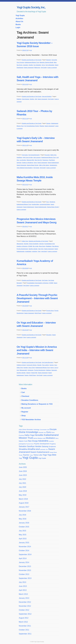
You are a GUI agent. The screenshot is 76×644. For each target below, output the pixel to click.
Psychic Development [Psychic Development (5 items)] (42, 444)
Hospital (26, 368)
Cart (23, 392)
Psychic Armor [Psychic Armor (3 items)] (30, 444)
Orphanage (31, 370)
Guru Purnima (20, 62)
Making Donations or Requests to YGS (37, 404)
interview (42, 244)
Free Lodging (45, 365)
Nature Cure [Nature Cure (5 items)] (23, 441)
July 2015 (23, 531)
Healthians (20, 157)
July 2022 (23, 479)
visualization (28, 251)
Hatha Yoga (53, 155)
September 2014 (25, 554)
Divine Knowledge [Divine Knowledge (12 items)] (29, 432)
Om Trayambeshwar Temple (31, 126)
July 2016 (23, 515)
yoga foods (44, 251)
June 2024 (23, 471)
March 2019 (23, 499)
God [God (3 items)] (45, 432)
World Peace (38, 313)
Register (25, 412)
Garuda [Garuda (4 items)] (41, 432)
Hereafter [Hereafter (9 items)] (39, 435)
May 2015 (23, 535)
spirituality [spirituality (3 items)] (43, 449)
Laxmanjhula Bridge (45, 204)
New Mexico (55, 246)
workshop (35, 251)
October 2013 (24, 574)
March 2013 (23, 594)
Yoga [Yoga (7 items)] (45, 455)
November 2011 (25, 626)
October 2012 (24, 610)
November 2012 (25, 606)
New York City (38, 160)
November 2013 (25, 570)
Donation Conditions (30, 400)
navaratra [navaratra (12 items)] (43, 441)
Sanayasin (54, 370)
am (31, 50)
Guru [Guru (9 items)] (49, 432)
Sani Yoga (41, 249)
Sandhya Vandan (33, 249)
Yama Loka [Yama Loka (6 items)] (38, 455)
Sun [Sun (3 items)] (47, 449)
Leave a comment (52, 68)
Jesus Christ (31, 368)
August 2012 (24, 618)
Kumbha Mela (35, 204)
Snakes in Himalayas (28, 163)
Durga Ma (54, 60)
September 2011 (25, 634)
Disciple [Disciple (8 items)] (53, 429)
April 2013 (23, 590)
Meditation (49, 246)
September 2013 (25, 578)
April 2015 (23, 539)
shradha (31, 65)
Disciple (39, 365)
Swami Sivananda (21, 165)
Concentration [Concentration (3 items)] (43, 430)
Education (49, 335)
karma (52, 368)
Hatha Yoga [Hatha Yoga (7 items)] (29, 435)
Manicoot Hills (30, 160)
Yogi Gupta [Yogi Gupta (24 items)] (30, 458)
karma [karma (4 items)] (35, 438)
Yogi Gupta (20, 15)
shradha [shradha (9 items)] (31, 449)
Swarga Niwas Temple (33, 165)
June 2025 (23, 467)
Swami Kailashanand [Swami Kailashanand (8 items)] (40, 452)
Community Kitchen (31, 365)
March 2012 (23, 622)
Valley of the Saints (44, 165)
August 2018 (24, 503)
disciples (26, 244)
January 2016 (24, 523)
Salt (36, 99)
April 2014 (23, 558)
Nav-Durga (20, 65)
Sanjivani (19, 163)
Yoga (39, 251)
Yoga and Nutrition (47, 96)
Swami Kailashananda (41, 207)
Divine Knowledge (34, 244)
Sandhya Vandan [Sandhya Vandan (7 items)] (34, 446)
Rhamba (42, 126)
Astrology (49, 60)
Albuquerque (20, 244)
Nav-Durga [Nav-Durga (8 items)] (33, 441)
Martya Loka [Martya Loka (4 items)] (42, 438)
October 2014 (24, 551)
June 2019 (23, 491)
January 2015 (24, 543)
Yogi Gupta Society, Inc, (31, 7)
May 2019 (23, 495)
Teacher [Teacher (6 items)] (26, 455)
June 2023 (23, 475)
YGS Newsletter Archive (31, 420)
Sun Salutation (37, 65)
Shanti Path (34, 373)
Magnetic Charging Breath (46, 62)
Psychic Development (22, 249)
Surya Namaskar (50, 65)
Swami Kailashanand (53, 163)
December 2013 (25, 566)
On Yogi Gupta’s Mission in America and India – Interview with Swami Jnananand (37, 350)
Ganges (48, 123)
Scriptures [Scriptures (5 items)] (52, 447)
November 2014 (25, 547)
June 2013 (23, 586)
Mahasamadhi (23, 370)
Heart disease (26, 99)
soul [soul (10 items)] (38, 449)
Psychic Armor (50, 311)
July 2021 (23, 483)
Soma (35, 163)
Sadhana (48, 370)
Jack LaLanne (37, 157)
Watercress (37, 68)
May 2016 (23, 519)
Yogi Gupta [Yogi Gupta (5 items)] (42, 458)
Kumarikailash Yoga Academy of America (38, 283)
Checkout (25, 396)
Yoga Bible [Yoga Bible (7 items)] (52, 455)
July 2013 (23, 582)
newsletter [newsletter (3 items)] (51, 441)
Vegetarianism (53, 165)
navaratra (25, 65)
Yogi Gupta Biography (34, 155)
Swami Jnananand (29, 68)
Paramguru (45, 160)
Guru (48, 202)
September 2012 (25, 614)
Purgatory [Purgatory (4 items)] (53, 444)
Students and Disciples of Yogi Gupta (31, 60)
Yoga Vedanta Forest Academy (25, 168)
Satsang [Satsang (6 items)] (45, 446)
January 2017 (24, 507)
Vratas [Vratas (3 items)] (31, 455)
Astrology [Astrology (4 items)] (36, 430)
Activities (19, 18)
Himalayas (52, 202)
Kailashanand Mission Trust (32, 62)
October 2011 (24, 630)
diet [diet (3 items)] (48, 430)
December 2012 (25, 602)
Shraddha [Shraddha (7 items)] (23, 449)
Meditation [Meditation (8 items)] (50, 438)
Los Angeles (23, 160)
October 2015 (24, 527)
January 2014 (24, 562)
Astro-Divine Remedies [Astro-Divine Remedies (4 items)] (26, 430)
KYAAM (30, 246)
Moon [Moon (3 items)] (57, 438)
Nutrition (32, 99)
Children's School (21, 365)
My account (26, 408)
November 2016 (25, 511)
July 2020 (23, 487)
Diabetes (19, 99)
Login (18, 27)
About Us (19, 21)
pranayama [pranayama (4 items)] (22, 444)
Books (18, 24)
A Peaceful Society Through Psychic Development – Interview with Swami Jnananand (37, 298)
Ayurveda (47, 155)
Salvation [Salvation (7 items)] (23, 446)
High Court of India (28, 157)
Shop (24, 416)
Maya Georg (42, 246)
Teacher (26, 375)
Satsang (28, 373)
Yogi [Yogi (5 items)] (20, 458)
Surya (43, 65)
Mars (55, 62)
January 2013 (24, 598)
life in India (36, 246)
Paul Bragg (52, 160)
